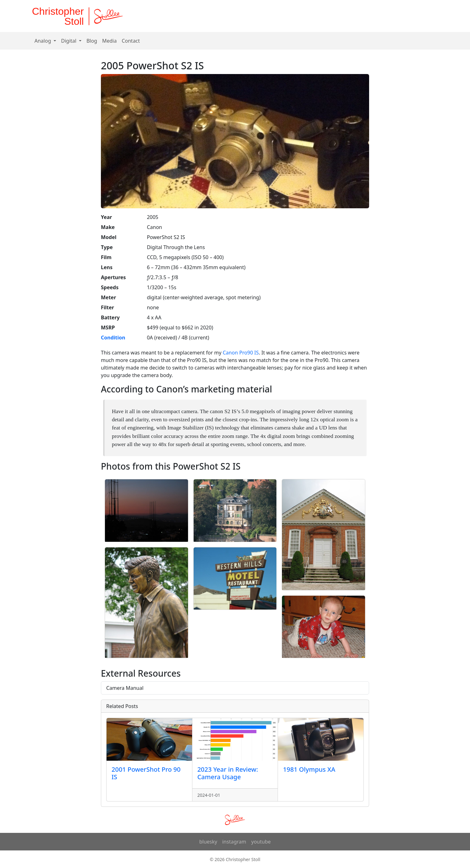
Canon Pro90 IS (241, 353)
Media (109, 41)
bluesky (208, 842)
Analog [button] (43, 41)
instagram (234, 842)
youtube (261, 842)
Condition (113, 338)
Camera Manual (125, 688)
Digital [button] (69, 41)
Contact (131, 41)
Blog (92, 41)
